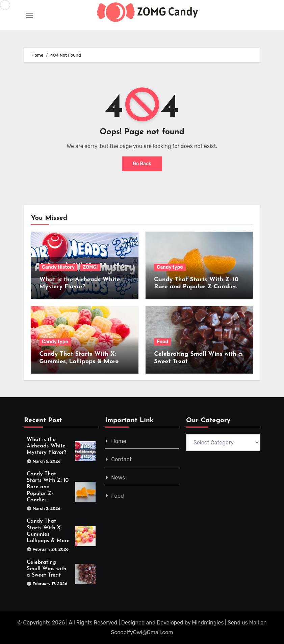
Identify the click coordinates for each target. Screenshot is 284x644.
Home (119, 441)
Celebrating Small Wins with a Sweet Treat (46, 569)
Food (162, 342)
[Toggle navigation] (29, 15)
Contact (121, 459)
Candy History (58, 267)
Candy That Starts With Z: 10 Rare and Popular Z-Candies (48, 487)
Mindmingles (208, 623)
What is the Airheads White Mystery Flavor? (47, 446)
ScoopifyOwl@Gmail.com (142, 632)
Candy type (170, 267)
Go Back (142, 164)
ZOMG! (90, 267)
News (118, 478)
